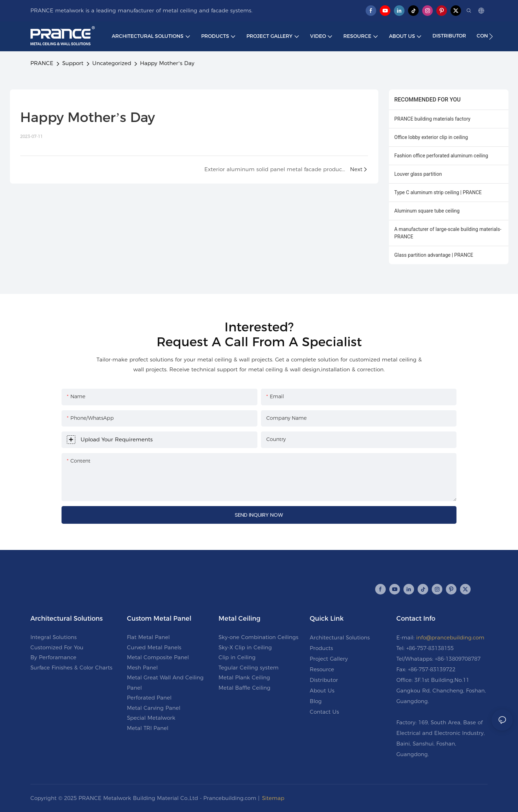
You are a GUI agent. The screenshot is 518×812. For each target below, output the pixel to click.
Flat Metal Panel (148, 637)
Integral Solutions (54, 637)
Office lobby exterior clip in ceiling (431, 137)
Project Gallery (329, 659)
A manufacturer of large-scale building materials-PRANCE (448, 233)
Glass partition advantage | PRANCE (434, 255)
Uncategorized (112, 63)
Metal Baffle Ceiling (245, 688)
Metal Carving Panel (154, 708)
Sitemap (273, 798)
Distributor (324, 680)
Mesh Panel (142, 668)
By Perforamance (53, 657)
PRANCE (42, 63)
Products (321, 648)
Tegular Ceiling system (249, 668)
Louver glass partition (418, 174)
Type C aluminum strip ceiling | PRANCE (438, 192)
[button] (491, 36)
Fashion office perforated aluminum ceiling (441, 156)
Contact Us (324, 712)
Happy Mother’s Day (167, 63)
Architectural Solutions (340, 637)
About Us (322, 691)
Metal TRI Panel (148, 728)
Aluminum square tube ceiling (427, 211)
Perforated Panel (149, 698)
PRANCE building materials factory (432, 119)
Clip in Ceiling (237, 657)
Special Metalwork (151, 718)
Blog (316, 701)
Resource (322, 669)
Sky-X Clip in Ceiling (245, 647)
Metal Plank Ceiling (244, 677)
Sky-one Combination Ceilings (258, 637)
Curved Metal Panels (154, 647)
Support (73, 63)
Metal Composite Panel (158, 657)
